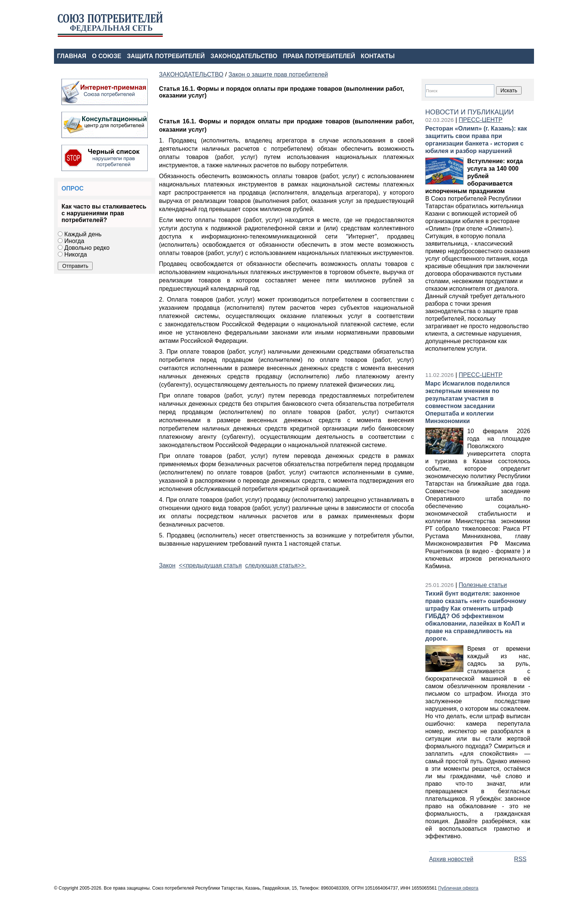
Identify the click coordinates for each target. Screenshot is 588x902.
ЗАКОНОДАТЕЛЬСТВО (244, 56)
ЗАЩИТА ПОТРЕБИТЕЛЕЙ (166, 56)
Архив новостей (451, 859)
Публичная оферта (458, 888)
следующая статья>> (276, 565)
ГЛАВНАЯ (72, 56)
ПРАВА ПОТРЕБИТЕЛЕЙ (319, 56)
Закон (167, 565)
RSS (520, 859)
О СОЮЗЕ (106, 56)
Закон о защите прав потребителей (278, 74)
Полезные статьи (483, 585)
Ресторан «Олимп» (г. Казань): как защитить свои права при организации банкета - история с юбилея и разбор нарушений (476, 140)
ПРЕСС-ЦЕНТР (481, 120)
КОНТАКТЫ (378, 56)
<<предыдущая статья (210, 565)
